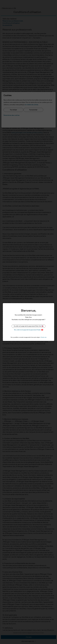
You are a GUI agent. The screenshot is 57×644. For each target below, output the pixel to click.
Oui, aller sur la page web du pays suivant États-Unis (29, 326)
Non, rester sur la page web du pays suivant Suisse (29, 330)
